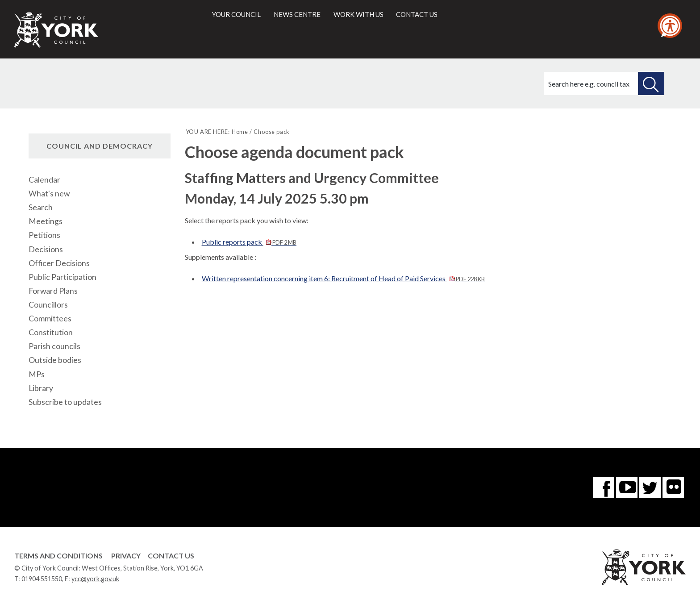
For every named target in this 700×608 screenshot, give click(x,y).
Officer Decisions (59, 263)
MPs (37, 374)
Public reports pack (249, 242)
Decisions (46, 249)
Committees (50, 319)
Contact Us (171, 556)
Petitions (44, 235)
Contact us (417, 14)
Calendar (44, 180)
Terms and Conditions (58, 556)
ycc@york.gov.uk (95, 579)
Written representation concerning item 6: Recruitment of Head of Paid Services (343, 278)
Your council (236, 14)
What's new (49, 194)
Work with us (358, 14)
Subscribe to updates (65, 402)
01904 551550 (42, 579)
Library (41, 388)
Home (240, 132)
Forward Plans (53, 291)
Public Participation (62, 277)
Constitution (51, 332)
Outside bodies (55, 360)
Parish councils (54, 346)
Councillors (48, 305)
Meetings (46, 221)
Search (41, 207)
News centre (297, 14)
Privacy (126, 556)
